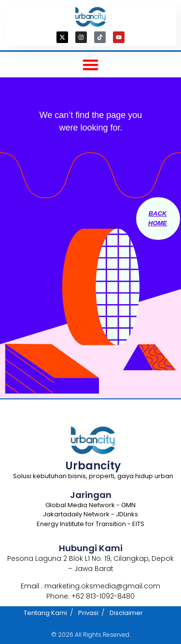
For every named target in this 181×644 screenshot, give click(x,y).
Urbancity (93, 466)
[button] (90, 65)
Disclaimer (126, 613)
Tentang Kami (45, 613)
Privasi (88, 613)
